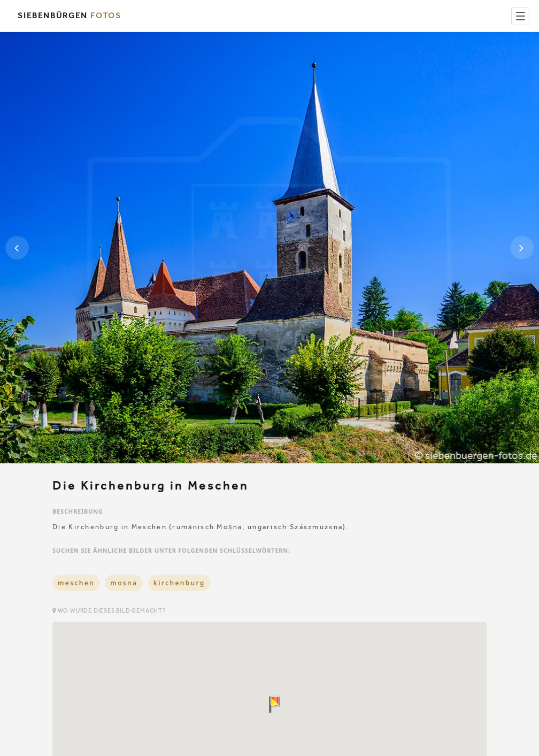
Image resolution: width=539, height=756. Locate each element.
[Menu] (520, 16)
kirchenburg (179, 583)
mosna (124, 583)
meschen (76, 583)
